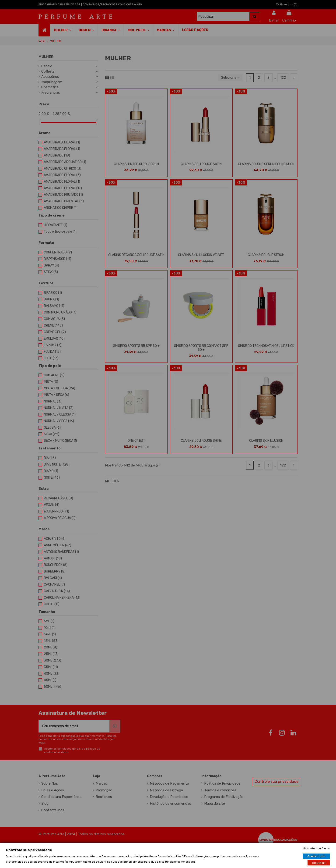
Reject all (319, 863)
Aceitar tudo (316, 856)
